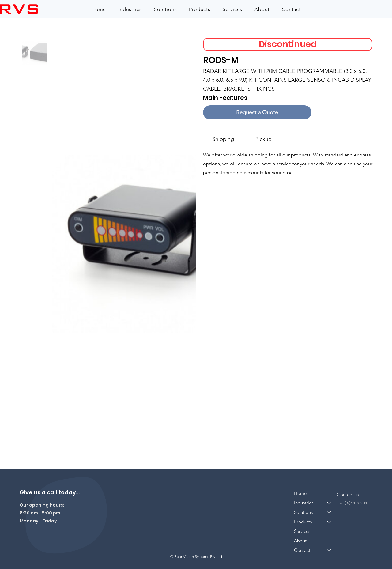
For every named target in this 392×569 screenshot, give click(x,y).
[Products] (329, 522)
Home (300, 493)
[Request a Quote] (257, 112)
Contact (302, 550)
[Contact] (329, 550)
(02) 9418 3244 (356, 503)
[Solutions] (329, 512)
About (300, 541)
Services (302, 531)
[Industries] (329, 503)
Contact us (348, 494)
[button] (130, 9)
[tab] (223, 139)
